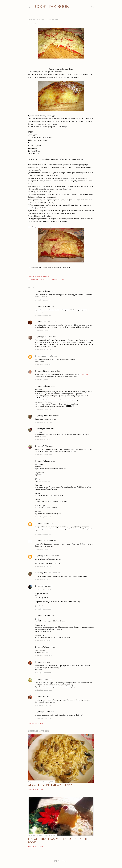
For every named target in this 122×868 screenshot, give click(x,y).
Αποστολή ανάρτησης (44, 276)
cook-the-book (52, 6)
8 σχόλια (40, 789)
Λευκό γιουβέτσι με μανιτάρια (50, 785)
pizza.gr (85, 374)
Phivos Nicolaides (50, 416)
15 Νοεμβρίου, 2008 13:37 (43, 705)
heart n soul (48, 322)
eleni (45, 662)
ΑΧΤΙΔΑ (46, 446)
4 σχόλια (40, 847)
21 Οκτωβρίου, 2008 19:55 (43, 566)
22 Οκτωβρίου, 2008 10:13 (43, 673)
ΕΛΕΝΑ (46, 679)
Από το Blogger (61, 861)
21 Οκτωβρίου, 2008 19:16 (43, 549)
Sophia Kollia (48, 356)
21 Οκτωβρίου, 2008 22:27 (43, 656)
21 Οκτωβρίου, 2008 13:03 (43, 349)
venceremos (48, 541)
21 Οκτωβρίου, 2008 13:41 (43, 380)
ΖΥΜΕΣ (49, 279)
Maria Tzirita (48, 337)
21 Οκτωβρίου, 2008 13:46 (43, 409)
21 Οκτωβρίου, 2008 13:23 (43, 365)
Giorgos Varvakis (50, 371)
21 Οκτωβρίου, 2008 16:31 (43, 440)
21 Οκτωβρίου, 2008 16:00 (43, 422)
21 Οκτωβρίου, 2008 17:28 (43, 534)
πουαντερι (47, 429)
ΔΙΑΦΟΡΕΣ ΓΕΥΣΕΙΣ (40, 279)
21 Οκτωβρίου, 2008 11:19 (43, 300)
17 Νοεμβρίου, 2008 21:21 (43, 718)
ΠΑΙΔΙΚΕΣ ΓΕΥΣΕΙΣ (58, 279)
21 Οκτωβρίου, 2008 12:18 (43, 330)
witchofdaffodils (49, 556)
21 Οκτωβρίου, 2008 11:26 (43, 315)
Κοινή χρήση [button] (32, 276)
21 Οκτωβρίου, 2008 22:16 (43, 641)
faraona (46, 586)
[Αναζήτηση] (93, 6)
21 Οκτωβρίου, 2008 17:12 (43, 517)
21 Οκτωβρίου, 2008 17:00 (43, 455)
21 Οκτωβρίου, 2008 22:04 (43, 609)
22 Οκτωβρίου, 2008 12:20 (43, 690)
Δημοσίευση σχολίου (36, 723)
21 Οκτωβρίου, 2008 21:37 (43, 580)
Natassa (46, 523)
